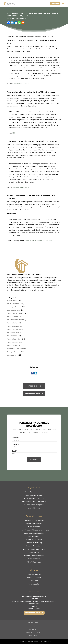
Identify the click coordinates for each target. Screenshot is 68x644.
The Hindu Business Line (21, 187)
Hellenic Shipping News (21, 84)
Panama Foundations (34, 546)
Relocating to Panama (15, 349)
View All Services (34, 508)
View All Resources (34, 562)
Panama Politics (13, 336)
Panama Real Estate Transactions (34, 502)
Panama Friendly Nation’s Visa (34, 549)
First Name (15, 438)
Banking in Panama (14, 304)
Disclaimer (33, 629)
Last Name (15, 444)
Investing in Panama (14, 307)
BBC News (16, 133)
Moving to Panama (14, 310)
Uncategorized (12, 355)
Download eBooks (34, 386)
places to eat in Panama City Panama (38, 241)
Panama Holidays (13, 326)
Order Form (34, 581)
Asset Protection (13, 301)
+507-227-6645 (36, 609)
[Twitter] (12, 23)
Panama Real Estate (14, 339)
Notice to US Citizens (33, 633)
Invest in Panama (34, 527)
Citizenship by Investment (34, 492)
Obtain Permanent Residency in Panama (34, 530)
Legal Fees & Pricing (34, 574)
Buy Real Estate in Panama (34, 520)
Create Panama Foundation (34, 495)
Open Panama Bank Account (34, 533)
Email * (13, 451)
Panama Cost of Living (34, 543)
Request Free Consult (34, 394)
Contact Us (55, 4)
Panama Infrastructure (15, 329)
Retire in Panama (34, 559)
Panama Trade (12, 345)
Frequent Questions (34, 578)
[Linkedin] (16, 23)
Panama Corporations (15, 320)
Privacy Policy (33, 623)
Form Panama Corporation (34, 498)
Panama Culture (13, 323)
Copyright (33, 626)
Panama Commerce (14, 317)
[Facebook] (9, 23)
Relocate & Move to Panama (34, 556)
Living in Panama (34, 536)
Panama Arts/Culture (15, 313)
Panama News (21, 19)
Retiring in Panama (14, 352)
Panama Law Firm (34, 584)
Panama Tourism (13, 342)
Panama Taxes (34, 552)
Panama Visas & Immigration (34, 505)
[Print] (23, 23)
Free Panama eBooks (34, 524)
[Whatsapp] (19, 23)
